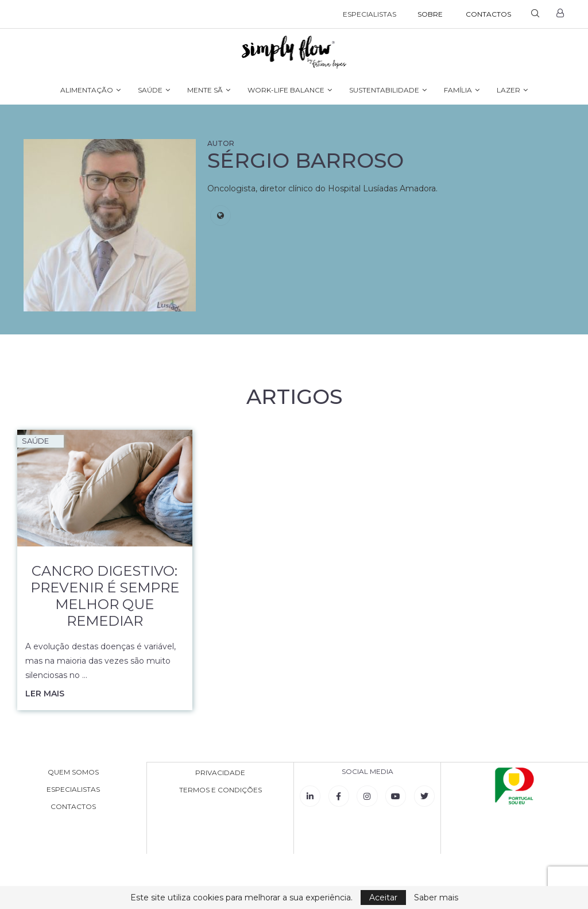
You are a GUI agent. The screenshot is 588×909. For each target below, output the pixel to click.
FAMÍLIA (458, 90)
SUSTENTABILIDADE (384, 90)
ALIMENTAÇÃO (87, 90)
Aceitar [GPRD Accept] (383, 898)
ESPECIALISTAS (370, 14)
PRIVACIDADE (220, 772)
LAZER (508, 90)
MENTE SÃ (205, 90)
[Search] (535, 14)
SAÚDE (150, 90)
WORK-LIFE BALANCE (286, 90)
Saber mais (436, 898)
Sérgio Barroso (305, 160)
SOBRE (430, 14)
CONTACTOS (488, 14)
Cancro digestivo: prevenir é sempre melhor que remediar (105, 596)
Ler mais (45, 694)
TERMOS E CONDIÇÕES (220, 789)
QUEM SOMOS (73, 772)
